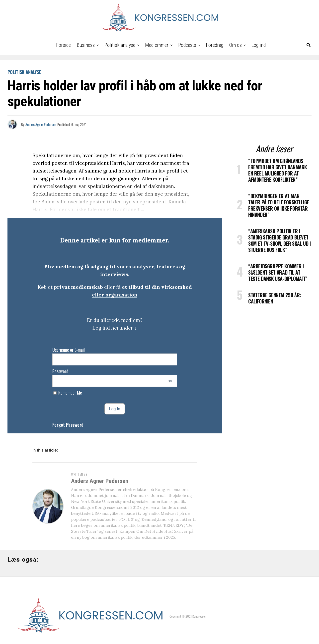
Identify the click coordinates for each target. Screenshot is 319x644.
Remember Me (68, 393)
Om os (236, 45)
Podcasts (187, 45)
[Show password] (170, 381)
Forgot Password (68, 425)
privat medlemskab (78, 287)
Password (60, 371)
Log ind (259, 45)
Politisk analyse (120, 45)
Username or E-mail (69, 350)
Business (86, 45)
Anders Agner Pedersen (41, 124)
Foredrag (215, 45)
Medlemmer (157, 45)
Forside (63, 45)
